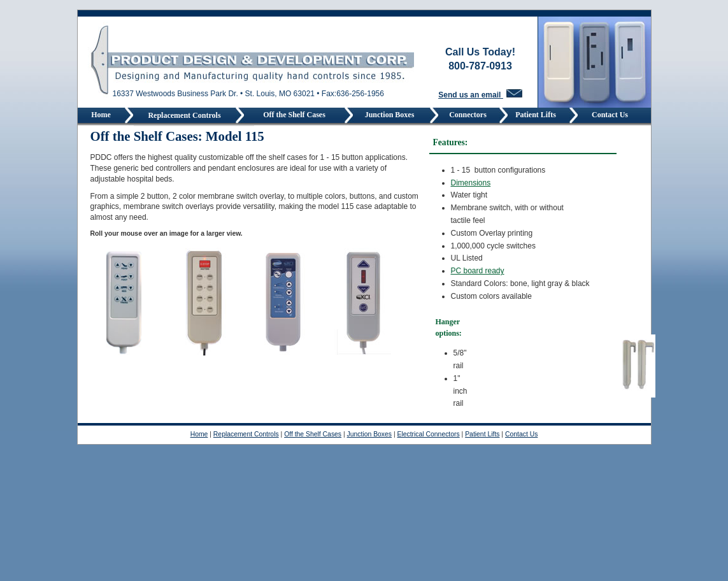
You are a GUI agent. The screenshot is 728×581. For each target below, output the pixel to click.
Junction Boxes (392, 115)
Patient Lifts (539, 115)
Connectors (469, 115)
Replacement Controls (184, 115)
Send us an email (480, 95)
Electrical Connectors (429, 434)
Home (101, 115)
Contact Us (610, 115)
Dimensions (471, 183)
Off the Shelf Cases (294, 115)
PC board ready (478, 271)
